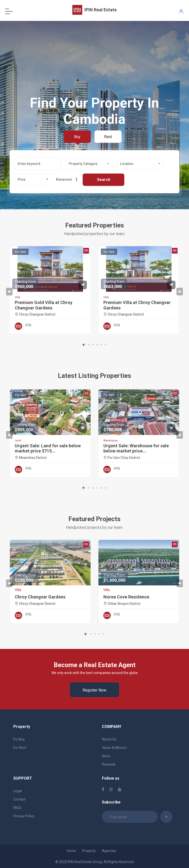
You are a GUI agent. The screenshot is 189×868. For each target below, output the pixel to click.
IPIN (28, 325)
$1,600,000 (114, 578)
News (106, 756)
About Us (109, 739)
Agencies (109, 851)
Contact (19, 799)
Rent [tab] (108, 137)
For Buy (19, 739)
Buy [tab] (77, 137)
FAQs (17, 808)
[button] (89, 164)
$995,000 (25, 427)
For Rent (20, 748)
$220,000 (25, 578)
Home (71, 851)
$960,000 (25, 284)
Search (104, 180)
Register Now (94, 690)
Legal (17, 791)
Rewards (109, 764)
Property (89, 851)
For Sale (20, 252)
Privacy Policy (24, 816)
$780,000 (114, 427)
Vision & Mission (114, 748)
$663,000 (114, 284)
